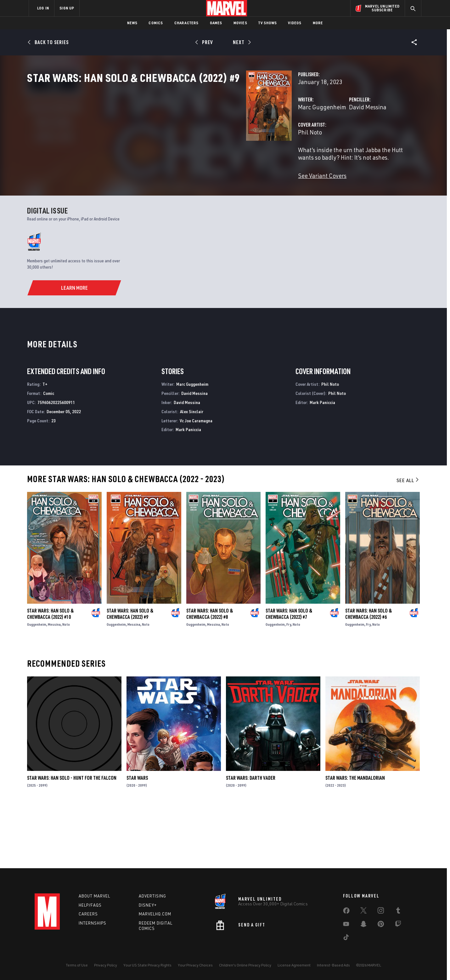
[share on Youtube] (346, 925)
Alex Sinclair (192, 472)
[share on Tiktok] (346, 938)
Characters (186, 23)
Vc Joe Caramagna (196, 481)
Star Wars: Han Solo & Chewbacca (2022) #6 (368, 674)
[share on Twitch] (398, 925)
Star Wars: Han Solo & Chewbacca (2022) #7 (289, 674)
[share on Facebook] (346, 912)
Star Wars (137, 838)
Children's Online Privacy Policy (245, 965)
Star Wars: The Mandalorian (355, 838)
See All (408, 541)
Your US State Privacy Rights (147, 965)
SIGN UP (67, 8)
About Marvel (94, 896)
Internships (93, 923)
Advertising (152, 896)
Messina (54, 685)
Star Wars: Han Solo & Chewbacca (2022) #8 (210, 674)
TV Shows (268, 23)
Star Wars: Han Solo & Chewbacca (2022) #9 (130, 674)
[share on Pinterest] (381, 925)
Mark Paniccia (188, 490)
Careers (88, 914)
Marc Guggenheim (169, 135)
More (318, 23)
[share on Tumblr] (398, 912)
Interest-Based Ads (333, 965)
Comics (156, 23)
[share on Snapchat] (363, 925)
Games (216, 23)
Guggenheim (37, 685)
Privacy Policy (106, 965)
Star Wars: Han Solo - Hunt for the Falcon (72, 838)
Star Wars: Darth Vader (251, 838)
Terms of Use (77, 965)
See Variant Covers (169, 196)
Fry (289, 685)
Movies (240, 23)
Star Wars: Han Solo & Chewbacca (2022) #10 (50, 674)
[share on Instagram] (381, 912)
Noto (66, 685)
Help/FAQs (90, 905)
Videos (295, 23)
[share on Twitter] (363, 912)
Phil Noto (157, 160)
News (132, 23)
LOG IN (43, 8)
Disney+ (148, 905)
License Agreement (294, 965)
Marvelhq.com (155, 914)
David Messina (291, 135)
